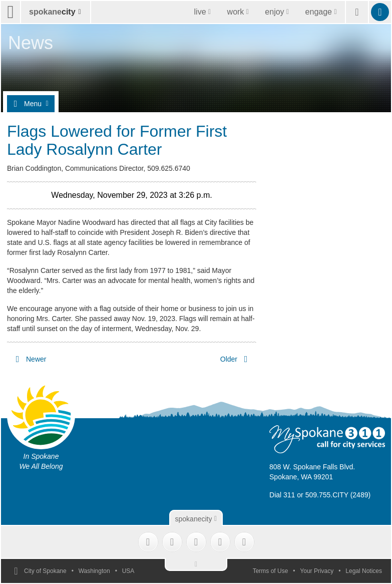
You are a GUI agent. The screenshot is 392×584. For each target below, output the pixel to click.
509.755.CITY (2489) (338, 495)
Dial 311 (282, 495)
